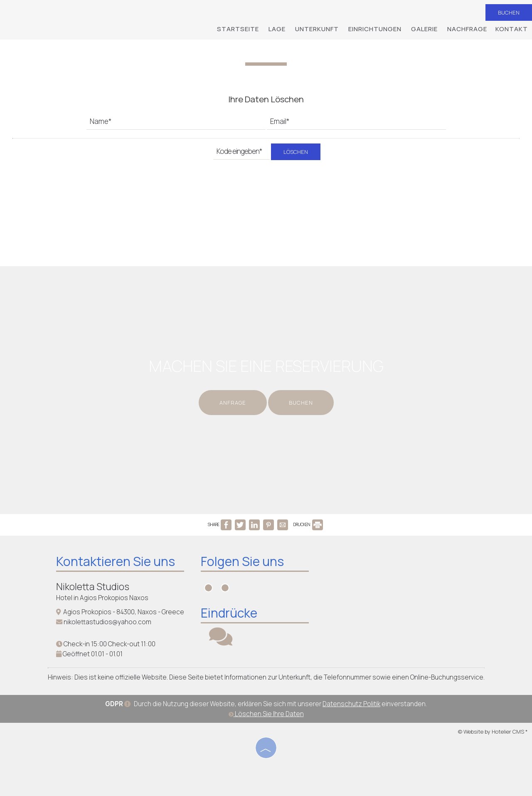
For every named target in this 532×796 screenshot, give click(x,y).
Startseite (238, 29)
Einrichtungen (375, 29)
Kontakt (512, 29)
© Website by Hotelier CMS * (493, 732)
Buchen (509, 12)
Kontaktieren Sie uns (116, 561)
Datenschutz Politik (351, 704)
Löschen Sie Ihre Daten (266, 714)
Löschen (296, 152)
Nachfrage (467, 29)
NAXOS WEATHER (384, 588)
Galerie (424, 29)
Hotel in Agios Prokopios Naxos (102, 598)
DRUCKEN (308, 524)
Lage (277, 29)
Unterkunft (317, 29)
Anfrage (233, 403)
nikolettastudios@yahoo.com (107, 622)
